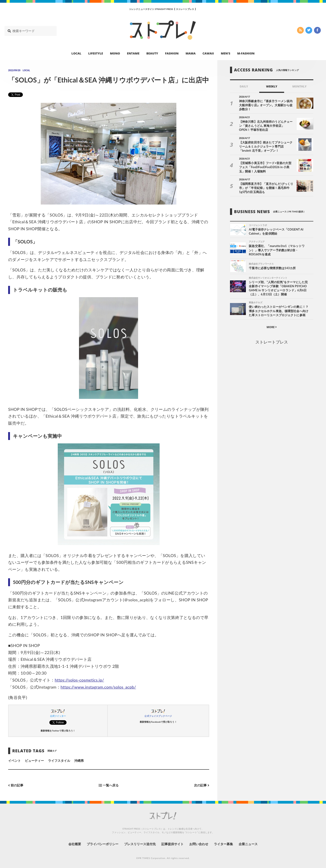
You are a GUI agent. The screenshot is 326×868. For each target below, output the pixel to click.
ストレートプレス (272, 342)
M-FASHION (246, 53)
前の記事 (16, 785)
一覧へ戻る (109, 785)
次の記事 (202, 785)
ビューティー (34, 761)
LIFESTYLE (96, 53)
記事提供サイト (173, 844)
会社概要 (75, 844)
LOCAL (77, 53)
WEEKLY (272, 86)
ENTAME (133, 53)
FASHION (172, 53)
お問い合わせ (199, 844)
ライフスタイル (59, 761)
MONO (115, 53)
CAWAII (208, 53)
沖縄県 (79, 761)
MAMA (191, 53)
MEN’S (225, 53)
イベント (14, 761)
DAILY (244, 86)
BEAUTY (152, 53)
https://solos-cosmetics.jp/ (79, 680)
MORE (272, 327)
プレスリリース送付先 (140, 844)
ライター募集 (223, 844)
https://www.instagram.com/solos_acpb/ (98, 687)
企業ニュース (248, 844)
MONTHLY (299, 86)
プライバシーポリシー (103, 844)
